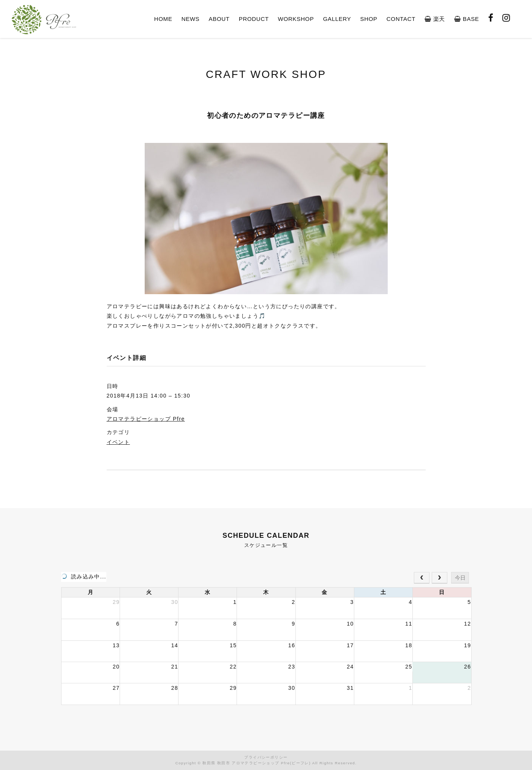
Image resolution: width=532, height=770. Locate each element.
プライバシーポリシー (266, 757)
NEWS (191, 19)
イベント (118, 442)
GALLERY (337, 19)
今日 (460, 578)
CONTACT (401, 19)
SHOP (369, 19)
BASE (466, 19)
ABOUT (219, 19)
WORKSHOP (296, 19)
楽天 (435, 19)
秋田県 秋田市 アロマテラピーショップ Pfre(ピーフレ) (257, 763)
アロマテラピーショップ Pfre (146, 419)
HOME (163, 19)
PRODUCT (254, 19)
